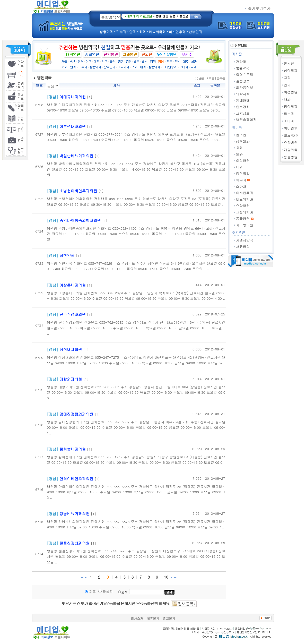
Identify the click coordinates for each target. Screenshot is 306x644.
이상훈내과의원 (73, 285)
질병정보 (243, 81)
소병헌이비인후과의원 (78, 191)
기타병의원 (245, 225)
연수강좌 (243, 107)
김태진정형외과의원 (76, 414)
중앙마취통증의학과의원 (80, 220)
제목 (93, 592)
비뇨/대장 (291, 135)
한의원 (289, 63)
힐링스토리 (245, 75)
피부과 (289, 114)
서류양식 (243, 247)
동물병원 (291, 157)
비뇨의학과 (245, 199)
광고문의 (169, 618)
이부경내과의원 (73, 126)
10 (166, 577)
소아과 (289, 121)
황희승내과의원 (73, 449)
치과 (287, 78)
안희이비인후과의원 (76, 479)
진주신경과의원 (73, 314)
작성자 (108, 592)
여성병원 (291, 92)
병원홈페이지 (246, 120)
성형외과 (291, 70)
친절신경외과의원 (75, 543)
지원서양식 (245, 240)
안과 (287, 85)
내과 (287, 99)
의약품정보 (245, 87)
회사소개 (137, 618)
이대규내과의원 (73, 97)
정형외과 (291, 106)
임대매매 (243, 100)
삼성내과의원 (71, 349)
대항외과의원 (71, 379)
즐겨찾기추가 (258, 8)
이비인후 (291, 128)
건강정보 (243, 62)
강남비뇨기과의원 (75, 514)
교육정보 (243, 113)
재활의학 (291, 150)
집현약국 (67, 255)
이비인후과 (245, 193)
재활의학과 (245, 212)
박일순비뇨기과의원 (76, 156)
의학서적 (243, 94)
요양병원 (291, 143)
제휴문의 (153, 618)
